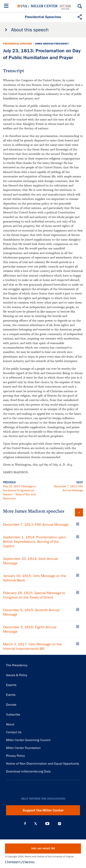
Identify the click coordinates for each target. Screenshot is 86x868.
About (10, 724)
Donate (11, 705)
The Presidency (17, 665)
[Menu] (7, 6)
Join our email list (43, 848)
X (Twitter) (36, 824)
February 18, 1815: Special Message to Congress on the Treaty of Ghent (34, 595)
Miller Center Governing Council (28, 740)
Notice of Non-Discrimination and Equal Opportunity (43, 764)
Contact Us (14, 732)
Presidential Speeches (18, 44)
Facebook (25, 824)
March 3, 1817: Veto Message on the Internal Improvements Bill (32, 646)
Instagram (60, 824)
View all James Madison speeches (79, 512)
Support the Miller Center (43, 810)
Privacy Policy (15, 756)
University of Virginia (22, 6)
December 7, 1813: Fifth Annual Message (36, 525)
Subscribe (13, 715)
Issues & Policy (17, 675)
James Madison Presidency (52, 44)
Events (11, 695)
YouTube (47, 824)
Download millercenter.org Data (28, 771)
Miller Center (44, 6)
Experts (11, 685)
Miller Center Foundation (23, 748)
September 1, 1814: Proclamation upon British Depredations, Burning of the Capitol (34, 542)
